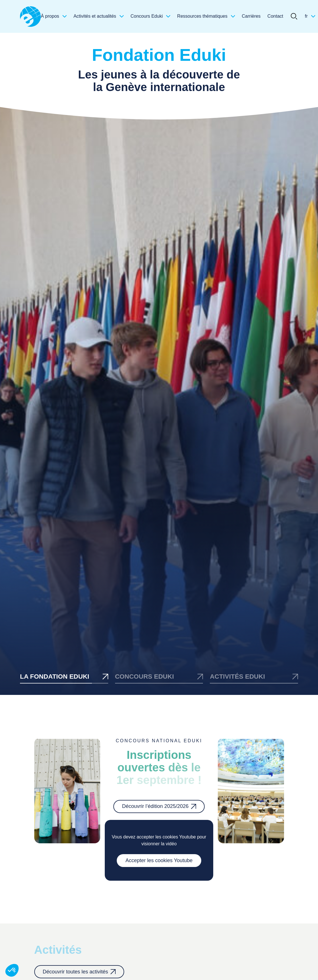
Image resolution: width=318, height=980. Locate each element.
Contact (275, 16)
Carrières (251, 16)
